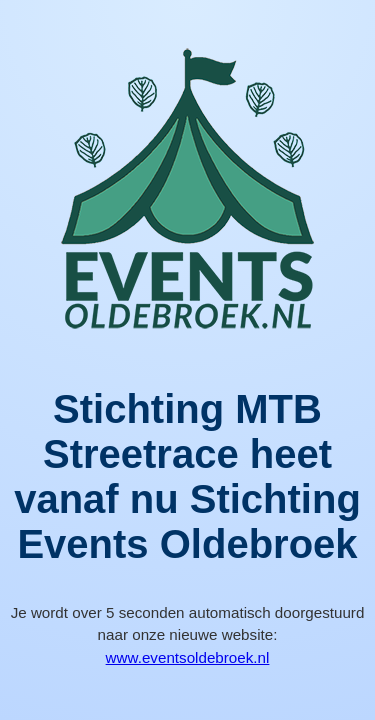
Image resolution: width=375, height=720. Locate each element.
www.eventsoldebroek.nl (188, 657)
